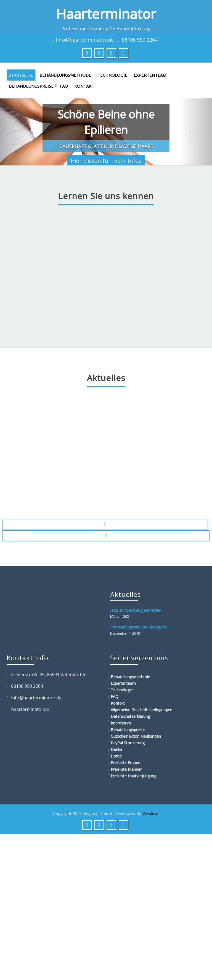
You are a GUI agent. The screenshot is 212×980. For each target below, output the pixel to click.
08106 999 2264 (140, 40)
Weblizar (151, 813)
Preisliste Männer (126, 769)
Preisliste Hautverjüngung (133, 776)
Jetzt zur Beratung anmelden (136, 610)
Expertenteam (150, 75)
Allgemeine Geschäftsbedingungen (141, 710)
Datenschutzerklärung (130, 716)
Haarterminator (106, 14)
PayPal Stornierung (128, 743)
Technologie (112, 75)
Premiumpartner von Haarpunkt (138, 627)
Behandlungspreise (32, 86)
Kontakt (84, 86)
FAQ (64, 86)
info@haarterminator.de (85, 40)
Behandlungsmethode (65, 75)
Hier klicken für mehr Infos (106, 161)
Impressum (121, 723)
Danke (116, 749)
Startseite (21, 75)
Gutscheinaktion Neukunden (136, 736)
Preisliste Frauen (125, 763)
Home (116, 756)
